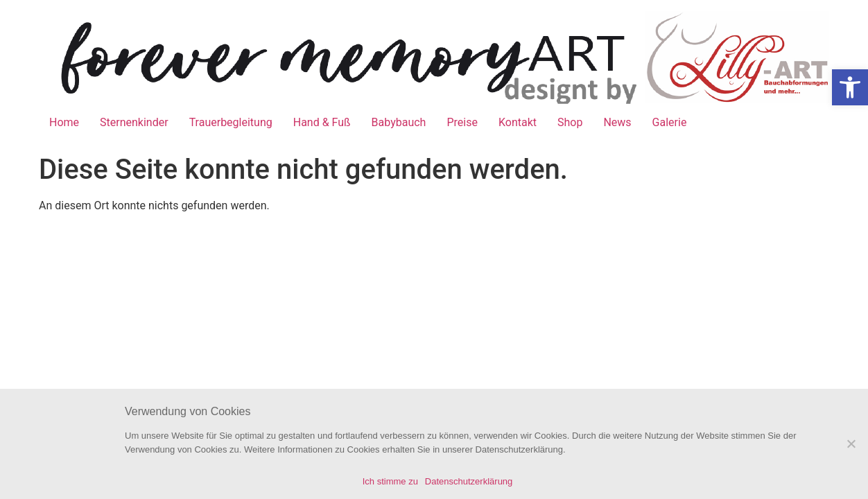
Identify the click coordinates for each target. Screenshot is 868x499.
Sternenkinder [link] (134, 122)
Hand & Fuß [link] (322, 122)
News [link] (617, 122)
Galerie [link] (670, 122)
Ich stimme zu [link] (390, 481)
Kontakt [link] (518, 122)
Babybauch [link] (399, 122)
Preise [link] (462, 122)
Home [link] (64, 122)
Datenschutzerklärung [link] (469, 481)
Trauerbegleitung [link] (231, 122)
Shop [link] (570, 122)
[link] (850, 87)
